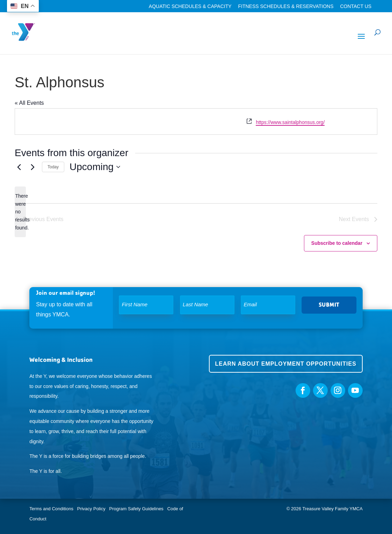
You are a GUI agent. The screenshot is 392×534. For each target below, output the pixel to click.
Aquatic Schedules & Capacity (190, 6)
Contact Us (356, 6)
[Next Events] (32, 167)
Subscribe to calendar (337, 243)
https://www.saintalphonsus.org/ (290, 122)
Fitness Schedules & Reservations (286, 6)
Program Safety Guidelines (136, 509)
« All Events (29, 103)
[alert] (20, 212)
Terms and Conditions (51, 509)
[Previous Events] (19, 167)
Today (53, 167)
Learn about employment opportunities (286, 364)
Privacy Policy (91, 509)
